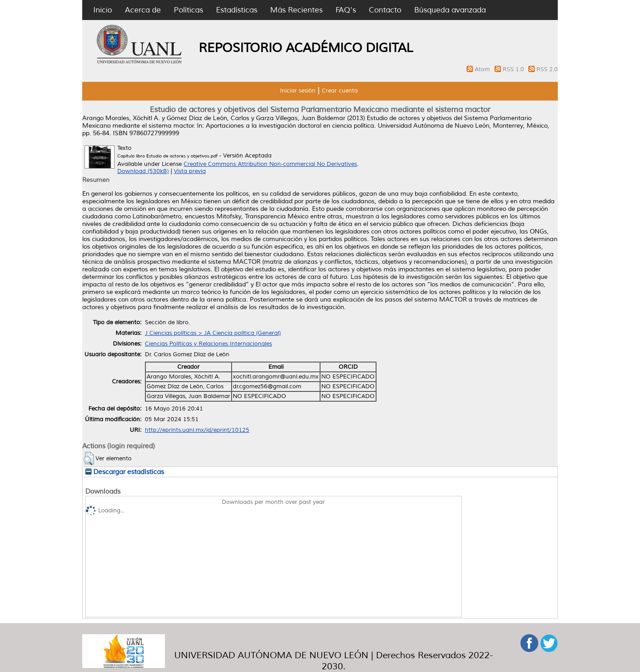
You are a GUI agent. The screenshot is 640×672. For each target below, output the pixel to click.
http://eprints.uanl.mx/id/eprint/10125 (197, 430)
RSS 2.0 (547, 69)
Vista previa (190, 171)
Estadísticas (237, 10)
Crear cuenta (340, 91)
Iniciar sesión (298, 91)
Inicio (103, 10)
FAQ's (346, 10)
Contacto (385, 10)
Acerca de (143, 10)
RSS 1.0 (514, 69)
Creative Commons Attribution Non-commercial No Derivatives (270, 164)
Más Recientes (296, 10)
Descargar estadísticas (125, 472)
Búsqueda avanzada (450, 10)
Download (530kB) (143, 171)
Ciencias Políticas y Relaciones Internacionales (208, 344)
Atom (483, 69)
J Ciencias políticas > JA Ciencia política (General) (213, 333)
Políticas (188, 10)
